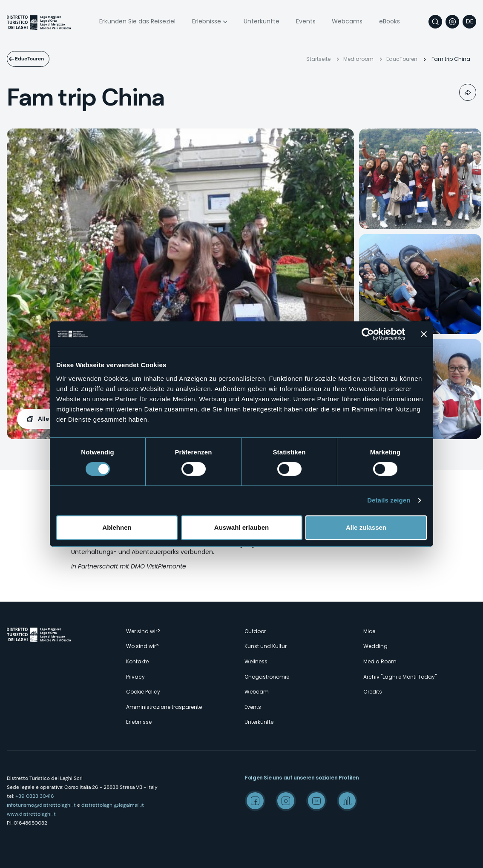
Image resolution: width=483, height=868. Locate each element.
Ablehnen (117, 527)
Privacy (135, 677)
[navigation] (469, 22)
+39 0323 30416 (35, 796)
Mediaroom (358, 59)
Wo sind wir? (142, 646)
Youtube (316, 801)
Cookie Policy (143, 692)
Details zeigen (389, 500)
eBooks (390, 21)
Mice (369, 631)
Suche (435, 22)
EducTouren (36, 59)
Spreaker (347, 801)
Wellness (256, 661)
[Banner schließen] (424, 334)
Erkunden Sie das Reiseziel (137, 21)
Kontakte (137, 661)
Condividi (468, 92)
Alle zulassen (366, 527)
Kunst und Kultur (266, 646)
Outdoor (255, 631)
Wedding (375, 646)
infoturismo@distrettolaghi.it (41, 805)
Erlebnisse (207, 21)
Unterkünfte (262, 21)
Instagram (286, 801)
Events (306, 21)
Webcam (257, 692)
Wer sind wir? (143, 631)
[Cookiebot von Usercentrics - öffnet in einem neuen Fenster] (368, 334)
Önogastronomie (267, 677)
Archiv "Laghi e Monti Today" (400, 677)
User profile (452, 22)
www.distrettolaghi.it (31, 814)
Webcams (347, 21)
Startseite (318, 59)
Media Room (380, 661)
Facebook (255, 801)
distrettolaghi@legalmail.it (113, 805)
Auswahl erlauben (241, 527)
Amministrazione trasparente (164, 707)
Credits (373, 692)
